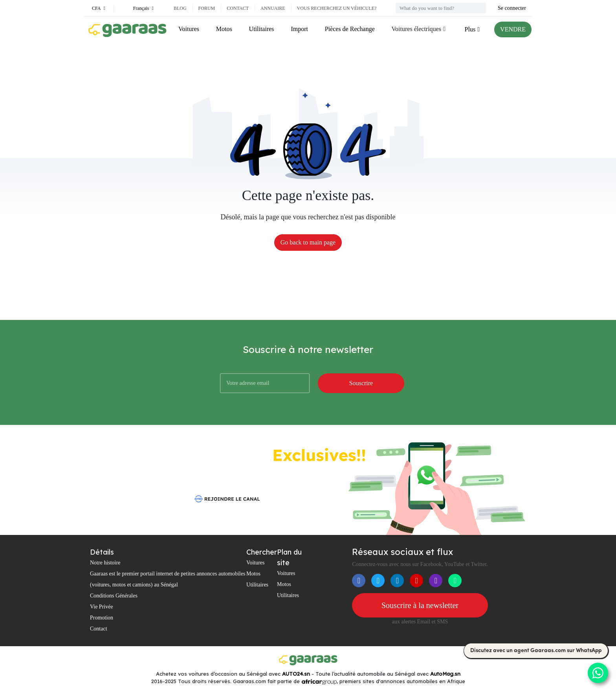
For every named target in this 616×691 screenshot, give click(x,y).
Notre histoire (105, 563)
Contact (238, 8)
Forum (207, 8)
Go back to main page (308, 242)
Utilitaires (262, 29)
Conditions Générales (114, 596)
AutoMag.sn (445, 674)
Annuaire (273, 8)
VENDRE (513, 29)
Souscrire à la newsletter (420, 605)
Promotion (102, 618)
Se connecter (512, 8)
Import (299, 29)
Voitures (189, 29)
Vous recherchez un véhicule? (337, 8)
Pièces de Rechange (350, 29)
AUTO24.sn (296, 674)
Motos (224, 29)
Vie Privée (102, 607)
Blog (180, 8)
